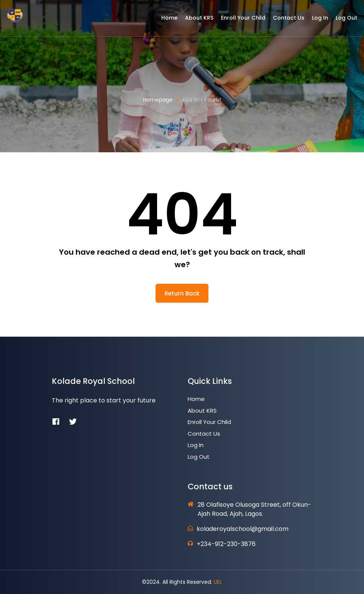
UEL (218, 582)
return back (182, 293)
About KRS (194, 20)
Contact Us (284, 20)
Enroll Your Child (238, 20)
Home (164, 20)
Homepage (158, 100)
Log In (315, 20)
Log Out (342, 20)
